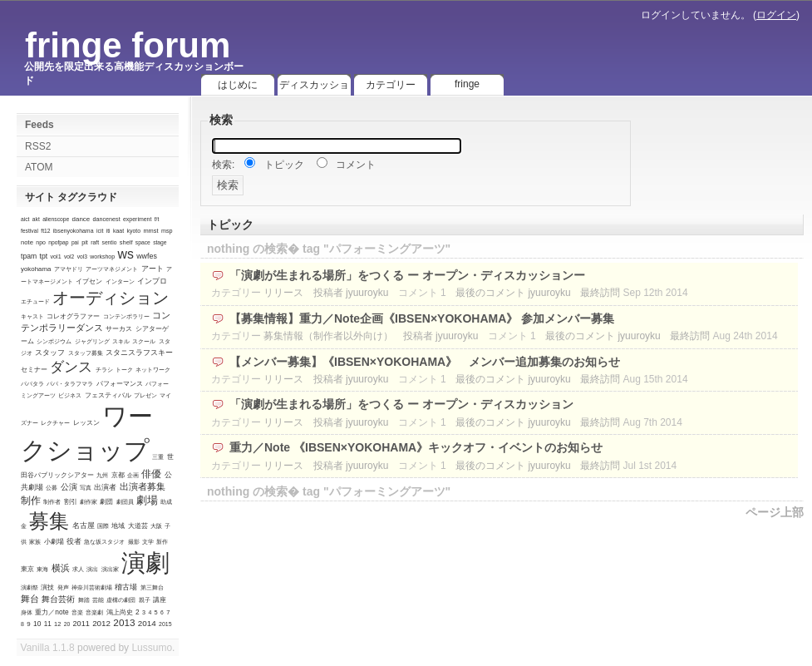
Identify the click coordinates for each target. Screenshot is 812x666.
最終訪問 (600, 293)
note (27, 242)
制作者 (52, 502)
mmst (150, 231)
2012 (101, 623)
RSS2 (38, 146)
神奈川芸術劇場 (92, 587)
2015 (165, 624)
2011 (81, 624)
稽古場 (126, 587)
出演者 (105, 487)
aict (25, 219)
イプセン (89, 281)
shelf (126, 242)
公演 (69, 487)
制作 (31, 501)
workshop (102, 257)
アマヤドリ (69, 269)
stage (160, 242)
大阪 (156, 526)
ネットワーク (153, 370)
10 (37, 624)
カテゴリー (391, 85)
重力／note (52, 612)
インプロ (152, 281)
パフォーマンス (120, 383)
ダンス (71, 367)
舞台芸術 (58, 599)
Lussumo (152, 648)
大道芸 (138, 526)
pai (75, 242)
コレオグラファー (73, 316)
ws (125, 254)
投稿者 (328, 293)
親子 (145, 600)
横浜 (61, 568)
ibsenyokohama (74, 231)
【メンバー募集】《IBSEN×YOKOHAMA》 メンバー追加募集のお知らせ (428, 362)
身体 (27, 612)
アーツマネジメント (112, 269)
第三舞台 (152, 587)
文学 (148, 542)
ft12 (45, 231)
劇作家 (89, 502)
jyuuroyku (367, 293)
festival (30, 231)
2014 (147, 623)
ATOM (39, 167)
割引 (71, 502)
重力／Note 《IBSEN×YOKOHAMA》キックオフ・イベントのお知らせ (416, 447)
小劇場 (54, 542)
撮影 (134, 542)
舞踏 (84, 600)
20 (67, 624)
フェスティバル (108, 395)
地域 (118, 526)
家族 (35, 542)
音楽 (77, 612)
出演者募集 (143, 486)
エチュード (35, 301)
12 (57, 624)
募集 (49, 521)
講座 (160, 600)
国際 (103, 526)
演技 (47, 587)
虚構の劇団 (121, 600)
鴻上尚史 (120, 612)
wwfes (147, 256)
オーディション (111, 298)
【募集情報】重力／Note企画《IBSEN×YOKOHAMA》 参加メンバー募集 (422, 318)
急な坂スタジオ (104, 542)
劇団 (106, 502)
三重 (158, 457)
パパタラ (32, 384)
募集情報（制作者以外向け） (328, 336)
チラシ (104, 370)
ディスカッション (314, 87)
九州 (102, 475)
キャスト (32, 316)
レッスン (86, 423)
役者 (74, 541)
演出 (92, 569)
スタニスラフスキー (139, 353)
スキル (121, 341)
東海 (42, 569)
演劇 (145, 563)
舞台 (30, 599)
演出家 (110, 569)
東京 (27, 569)
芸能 (98, 600)
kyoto (133, 231)
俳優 (151, 474)
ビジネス (70, 395)
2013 (124, 622)
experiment (137, 219)
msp (167, 231)
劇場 (147, 500)
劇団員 (125, 502)
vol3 (82, 257)
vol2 (69, 257)
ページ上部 (775, 512)
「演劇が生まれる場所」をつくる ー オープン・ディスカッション (401, 404)
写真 (86, 488)
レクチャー (55, 423)
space (143, 242)
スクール (144, 341)
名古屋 (84, 525)
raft (95, 242)
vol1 (55, 257)
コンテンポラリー (126, 316)
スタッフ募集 (86, 353)
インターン (120, 281)
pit (85, 242)
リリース (283, 293)
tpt (44, 256)
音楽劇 (94, 612)
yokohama (36, 269)
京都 (118, 475)
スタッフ (50, 353)
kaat (118, 231)
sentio (110, 242)
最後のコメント (490, 293)
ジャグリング (92, 341)
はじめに (238, 85)
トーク (124, 370)
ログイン (776, 15)
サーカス (119, 329)
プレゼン (145, 395)
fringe (467, 84)
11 (48, 624)
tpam (29, 256)
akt (36, 219)
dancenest (106, 219)
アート (153, 269)
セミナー (34, 370)
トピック (284, 165)
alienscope (56, 219)
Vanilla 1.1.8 (48, 648)
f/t (157, 219)
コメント (356, 165)
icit (100, 231)
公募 (52, 488)
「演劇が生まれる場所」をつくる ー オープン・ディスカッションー (407, 275)
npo (41, 242)
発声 (63, 587)
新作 (162, 542)
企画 (133, 475)
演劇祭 (30, 587)
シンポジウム (54, 341)
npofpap (58, 242)
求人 (78, 569)
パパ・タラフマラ (70, 384)
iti (108, 231)
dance (81, 219)
